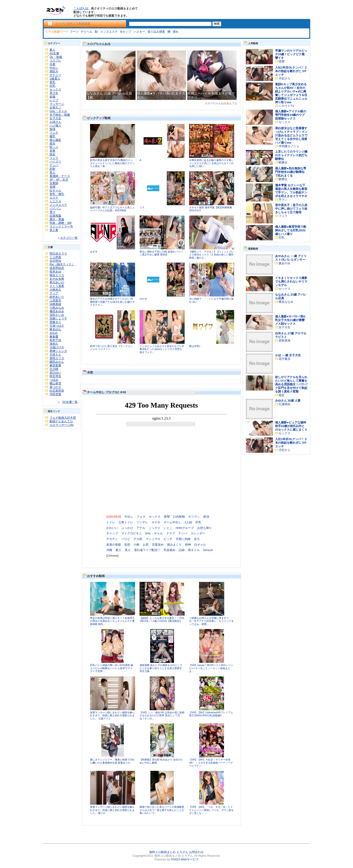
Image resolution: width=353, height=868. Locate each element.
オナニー (55, 75)
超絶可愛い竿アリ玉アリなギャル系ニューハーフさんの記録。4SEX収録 (112, 209)
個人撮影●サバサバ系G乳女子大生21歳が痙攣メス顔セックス (290, 320)
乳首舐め (170, 550)
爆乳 (52, 136)
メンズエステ (109, 32)
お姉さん (55, 122)
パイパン (55, 208)
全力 (197, 539)
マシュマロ (153, 539)
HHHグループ (185, 528)
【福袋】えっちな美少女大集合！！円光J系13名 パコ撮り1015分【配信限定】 (162, 620)
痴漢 (52, 129)
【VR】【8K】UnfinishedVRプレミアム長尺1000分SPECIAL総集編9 (211, 714)
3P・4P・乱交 (59, 180)
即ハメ (54, 147)
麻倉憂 (54, 336)
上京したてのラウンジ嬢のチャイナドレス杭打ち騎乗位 (291, 155)
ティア (54, 293)
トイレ (111, 522)
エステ (54, 198)
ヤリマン (194, 517)
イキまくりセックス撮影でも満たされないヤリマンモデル (291, 281)
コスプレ (55, 61)
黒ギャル (194, 550)
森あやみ (285, 263)
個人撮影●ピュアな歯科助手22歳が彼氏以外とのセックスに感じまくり (291, 426)
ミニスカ (55, 201)
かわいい (112, 528)
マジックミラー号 (61, 226)
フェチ (54, 133)
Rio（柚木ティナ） (62, 264)
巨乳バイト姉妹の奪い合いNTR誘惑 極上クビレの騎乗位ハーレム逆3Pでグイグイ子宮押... (112, 668)
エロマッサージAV (62, 425)
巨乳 (52, 86)
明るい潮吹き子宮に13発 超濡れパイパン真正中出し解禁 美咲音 (161, 253)
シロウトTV (286, 106)
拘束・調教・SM (61, 223)
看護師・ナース (60, 176)
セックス (55, 89)
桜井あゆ (55, 272)
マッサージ (57, 104)
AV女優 (54, 53)
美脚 (52, 187)
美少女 (54, 93)
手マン (283, 200)
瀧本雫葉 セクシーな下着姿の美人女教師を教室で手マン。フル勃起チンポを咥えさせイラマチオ (291, 191)
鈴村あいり (57, 297)
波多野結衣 (57, 268)
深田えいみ (57, 315)
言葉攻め (158, 545)
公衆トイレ (126, 522)
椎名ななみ (286, 302)
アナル (141, 528)
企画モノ (55, 107)
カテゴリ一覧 (69, 238)
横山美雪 (55, 383)
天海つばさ (57, 326)
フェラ (54, 158)
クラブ (171, 533)
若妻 (52, 151)
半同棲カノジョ (289, 146)
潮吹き (54, 71)
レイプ (54, 100)
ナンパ (54, 165)
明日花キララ (58, 254)
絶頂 (206, 517)
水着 (52, 64)
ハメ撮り (55, 125)
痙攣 (167, 517)
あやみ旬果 (57, 279)
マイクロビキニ (132, 533)
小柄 (136, 545)
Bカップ (126, 32)
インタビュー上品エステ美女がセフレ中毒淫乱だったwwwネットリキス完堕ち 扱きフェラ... (162, 349)
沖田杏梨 (55, 394)
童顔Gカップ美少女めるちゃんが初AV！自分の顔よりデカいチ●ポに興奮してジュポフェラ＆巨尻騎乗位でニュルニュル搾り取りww (291, 93)
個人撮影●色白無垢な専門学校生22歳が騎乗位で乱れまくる (291, 172)
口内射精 (179, 517)
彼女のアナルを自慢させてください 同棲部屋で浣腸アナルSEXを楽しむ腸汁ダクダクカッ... (112, 302)
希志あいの (57, 282)
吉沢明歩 (55, 261)
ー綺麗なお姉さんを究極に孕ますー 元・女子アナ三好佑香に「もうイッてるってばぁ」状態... (211, 621)
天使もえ (55, 355)
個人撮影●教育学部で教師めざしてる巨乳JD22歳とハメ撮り (291, 230)
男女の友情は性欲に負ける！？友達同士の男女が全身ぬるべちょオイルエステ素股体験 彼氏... (112, 621)
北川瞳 (54, 369)
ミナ (142, 207)
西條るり (55, 322)
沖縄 (109, 550)
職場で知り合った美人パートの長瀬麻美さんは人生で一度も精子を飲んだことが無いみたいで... (162, 810)
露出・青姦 (57, 219)
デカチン (112, 539)
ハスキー (139, 32)
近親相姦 (55, 216)
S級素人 (55, 79)
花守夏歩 (285, 359)
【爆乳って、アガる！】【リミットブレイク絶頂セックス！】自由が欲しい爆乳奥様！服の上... (211, 255)
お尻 (146, 545)
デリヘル (86, 32)
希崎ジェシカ (58, 351)
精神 (188, 545)
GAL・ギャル (58, 111)
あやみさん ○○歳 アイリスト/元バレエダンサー (291, 258)
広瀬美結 (285, 404)
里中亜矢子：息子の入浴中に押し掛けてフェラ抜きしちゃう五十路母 (291, 209)
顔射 (52, 169)
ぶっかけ (127, 528)
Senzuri (208, 550)
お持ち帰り (205, 528)
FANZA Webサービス (184, 859)
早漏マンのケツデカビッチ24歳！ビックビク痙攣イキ (291, 54)
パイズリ (55, 162)
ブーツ (74, 32)
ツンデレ (142, 522)
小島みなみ (57, 308)
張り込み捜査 (156, 32)
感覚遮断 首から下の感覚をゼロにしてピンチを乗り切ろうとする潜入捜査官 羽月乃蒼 (161, 668)
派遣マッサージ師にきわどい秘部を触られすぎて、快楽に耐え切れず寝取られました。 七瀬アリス (112, 715)
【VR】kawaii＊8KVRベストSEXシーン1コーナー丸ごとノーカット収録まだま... (211, 668)
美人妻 (54, 230)
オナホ (156, 522)
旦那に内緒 (183, 539)
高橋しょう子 (58, 318)
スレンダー (198, 533)
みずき (94, 252)
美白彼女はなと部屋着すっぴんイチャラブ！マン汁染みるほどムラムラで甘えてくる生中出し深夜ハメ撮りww (291, 135)
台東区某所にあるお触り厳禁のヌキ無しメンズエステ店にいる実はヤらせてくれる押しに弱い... (211, 163)
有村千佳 (55, 340)
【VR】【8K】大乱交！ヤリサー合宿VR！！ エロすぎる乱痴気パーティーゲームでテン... (211, 763)
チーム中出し (172, 522)
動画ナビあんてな (61, 421)
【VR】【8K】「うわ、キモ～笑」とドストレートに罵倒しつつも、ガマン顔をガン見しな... (211, 810)
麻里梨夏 (55, 365)
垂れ (176, 32)
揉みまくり (174, 545)
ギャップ (112, 533)
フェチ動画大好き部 (63, 418)
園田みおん (57, 362)
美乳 (52, 82)
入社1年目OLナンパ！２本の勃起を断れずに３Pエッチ (291, 71)
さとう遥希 (57, 286)
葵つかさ (55, 387)
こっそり (154, 528)
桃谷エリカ (57, 275)
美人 (52, 172)
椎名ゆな (55, 329)
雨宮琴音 (55, 376)
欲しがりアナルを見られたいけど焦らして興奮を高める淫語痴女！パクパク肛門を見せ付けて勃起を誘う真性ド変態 (291, 384)
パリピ (126, 539)
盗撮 (52, 97)
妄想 (127, 545)
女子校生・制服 (60, 115)
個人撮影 (55, 140)
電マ (52, 212)
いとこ (168, 528)
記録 (182, 550)
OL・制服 (56, 57)
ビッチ (168, 539)
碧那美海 (285, 341)
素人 (52, 50)
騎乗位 (283, 162)
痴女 (52, 154)
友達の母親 (114, 545)
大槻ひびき (57, 347)
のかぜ (143, 299)
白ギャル (55, 190)
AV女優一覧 (70, 402)
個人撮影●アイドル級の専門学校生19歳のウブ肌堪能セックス (291, 115)
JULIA (53, 333)
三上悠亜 (55, 257)
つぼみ (54, 380)
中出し (54, 68)
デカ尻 (138, 539)
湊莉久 (54, 344)
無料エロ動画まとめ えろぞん (169, 852)
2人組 (188, 522)
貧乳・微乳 (57, 194)
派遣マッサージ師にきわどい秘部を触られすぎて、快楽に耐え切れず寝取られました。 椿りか (112, 810)
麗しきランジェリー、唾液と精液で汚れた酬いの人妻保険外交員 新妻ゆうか (112, 761)
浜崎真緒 (55, 304)
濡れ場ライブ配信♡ (147, 550)
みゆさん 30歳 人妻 (288, 401)
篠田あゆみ (57, 311)
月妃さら (285, 78)
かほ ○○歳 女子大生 (288, 355)
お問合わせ (196, 852)
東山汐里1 (195, 346)
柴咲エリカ (57, 358)
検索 (217, 24)
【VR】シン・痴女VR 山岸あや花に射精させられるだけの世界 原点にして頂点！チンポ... (162, 715)
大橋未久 (55, 290)
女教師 (54, 183)
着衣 (52, 144)
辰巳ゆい (55, 373)
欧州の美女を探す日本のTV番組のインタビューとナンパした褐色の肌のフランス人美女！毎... (112, 163)
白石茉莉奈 (57, 391)
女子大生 (55, 118)
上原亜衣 (55, 300)
